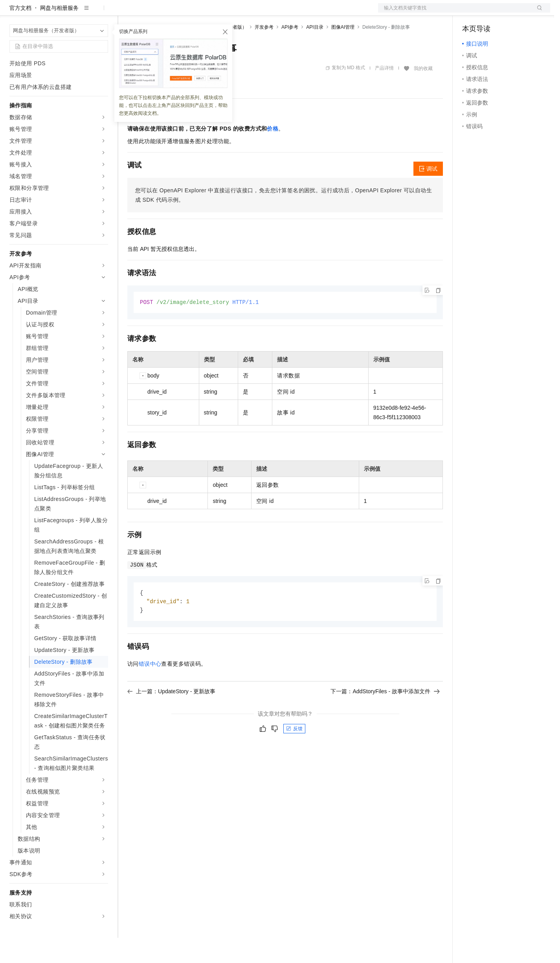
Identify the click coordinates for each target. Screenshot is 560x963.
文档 (454, 13)
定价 (170, 13)
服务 (232, 13)
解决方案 (127, 13)
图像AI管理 (343, 52)
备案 (471, 13)
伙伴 (213, 13)
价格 (273, 154)
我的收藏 (423, 94)
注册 (509, 13)
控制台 (490, 13)
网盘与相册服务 (59, 33)
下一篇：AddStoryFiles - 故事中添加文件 (385, 718)
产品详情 (384, 93)
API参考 (290, 52)
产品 (102, 13)
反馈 (294, 755)
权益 (151, 13)
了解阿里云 (259, 13)
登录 (537, 13)
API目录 (315, 52)
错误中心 (150, 690)
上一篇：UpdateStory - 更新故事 (171, 718)
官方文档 (20, 33)
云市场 (191, 13)
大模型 (81, 13)
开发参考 (264, 52)
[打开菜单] (13, 13)
